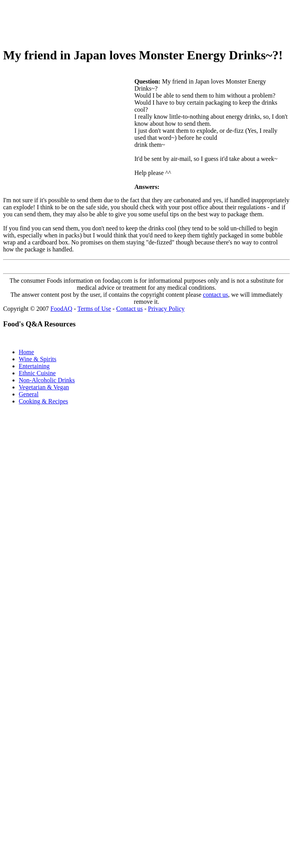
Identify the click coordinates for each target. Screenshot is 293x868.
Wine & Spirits (38, 359)
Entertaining (34, 366)
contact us (215, 295)
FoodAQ (61, 309)
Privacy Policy (166, 309)
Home (26, 352)
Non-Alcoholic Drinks (47, 380)
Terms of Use (94, 309)
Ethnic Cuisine (37, 373)
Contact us (129, 309)
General (29, 394)
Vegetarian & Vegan (44, 387)
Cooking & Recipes (43, 401)
